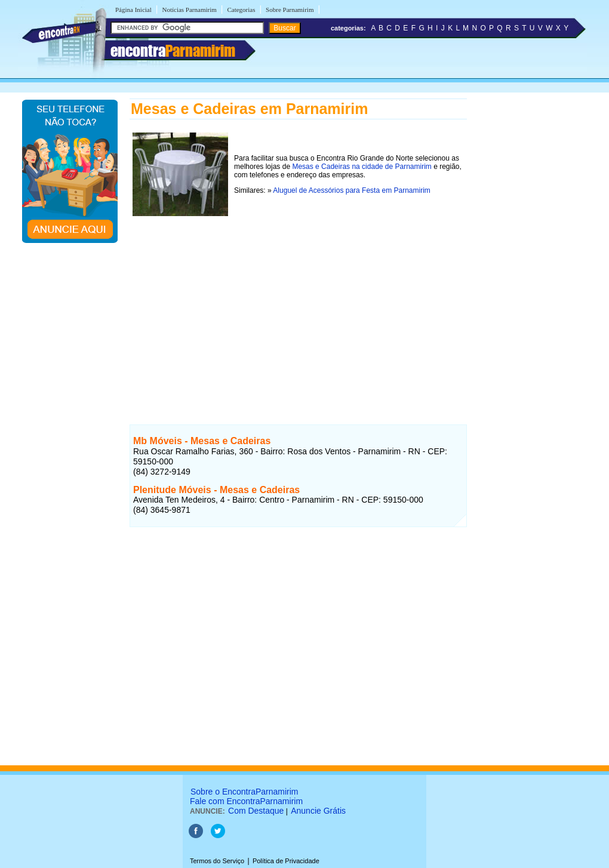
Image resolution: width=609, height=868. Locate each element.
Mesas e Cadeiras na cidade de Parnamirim (362, 167)
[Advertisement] (298, 303)
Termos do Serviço (217, 861)
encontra (173, 51)
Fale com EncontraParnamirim (246, 801)
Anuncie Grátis (318, 811)
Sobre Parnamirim (290, 10)
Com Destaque (256, 811)
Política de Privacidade (286, 861)
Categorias (241, 10)
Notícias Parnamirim (189, 10)
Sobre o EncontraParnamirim (244, 792)
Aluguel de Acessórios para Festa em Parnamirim (351, 190)
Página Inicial (133, 10)
